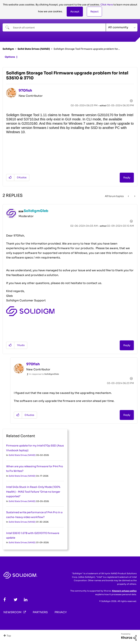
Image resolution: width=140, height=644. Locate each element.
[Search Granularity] (122, 27)
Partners (40, 612)
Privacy (61, 612)
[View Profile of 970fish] (25, 91)
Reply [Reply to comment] (127, 345)
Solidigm (8, 49)
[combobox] (54, 27)
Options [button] (10, 57)
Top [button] (9, 636)
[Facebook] (5, 600)
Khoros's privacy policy (124, 591)
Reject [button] (94, 11)
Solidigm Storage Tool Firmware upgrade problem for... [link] (87, 49)
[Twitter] (16, 600)
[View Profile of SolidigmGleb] (36, 211)
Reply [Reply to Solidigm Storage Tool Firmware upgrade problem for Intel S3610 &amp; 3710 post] (127, 178)
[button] (75, 12)
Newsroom (12, 612)
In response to (44, 374)
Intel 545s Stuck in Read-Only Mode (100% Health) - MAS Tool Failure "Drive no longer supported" (33, 492)
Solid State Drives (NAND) (34, 49)
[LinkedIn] (26, 600)
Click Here (107, 5)
